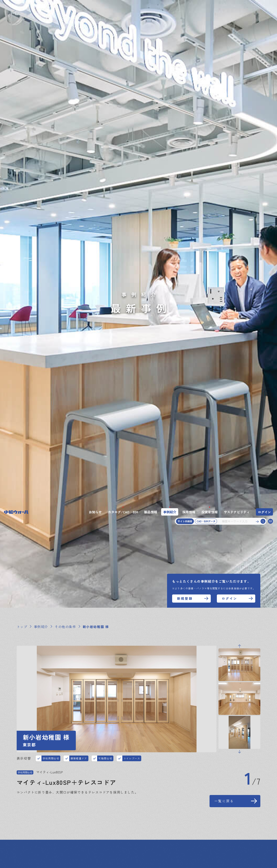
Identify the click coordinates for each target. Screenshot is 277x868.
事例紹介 (170, 7)
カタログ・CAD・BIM (53, 823)
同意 (198, 857)
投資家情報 (210, 7)
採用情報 (189, 7)
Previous (239, 141)
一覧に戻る (224, 296)
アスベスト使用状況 (134, 840)
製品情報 (151, 7)
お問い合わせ (27, 831)
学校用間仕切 (51, 253)
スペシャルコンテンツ (208, 823)
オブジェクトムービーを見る (58, 372)
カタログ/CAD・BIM (123, 7)
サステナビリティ (237, 7)
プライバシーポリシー (60, 840)
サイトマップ (27, 840)
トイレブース (132, 253)
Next (239, 246)
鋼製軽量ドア (79, 253)
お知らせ (95, 7)
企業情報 (237, 823)
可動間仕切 (105, 253)
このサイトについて (98, 840)
